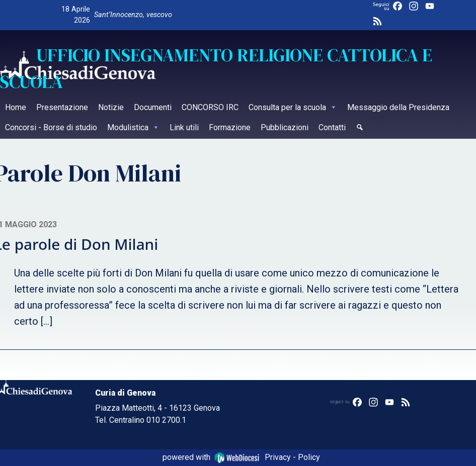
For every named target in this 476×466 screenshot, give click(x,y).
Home (16, 107)
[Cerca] (360, 129)
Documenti (153, 107)
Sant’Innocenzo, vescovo (133, 15)
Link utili (184, 127)
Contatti (332, 127)
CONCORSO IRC (210, 107)
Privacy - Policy (292, 457)
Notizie (111, 107)
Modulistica (133, 127)
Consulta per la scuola (293, 107)
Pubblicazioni (285, 127)
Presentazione (62, 107)
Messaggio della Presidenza (398, 107)
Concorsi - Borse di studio (51, 127)
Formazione (230, 127)
